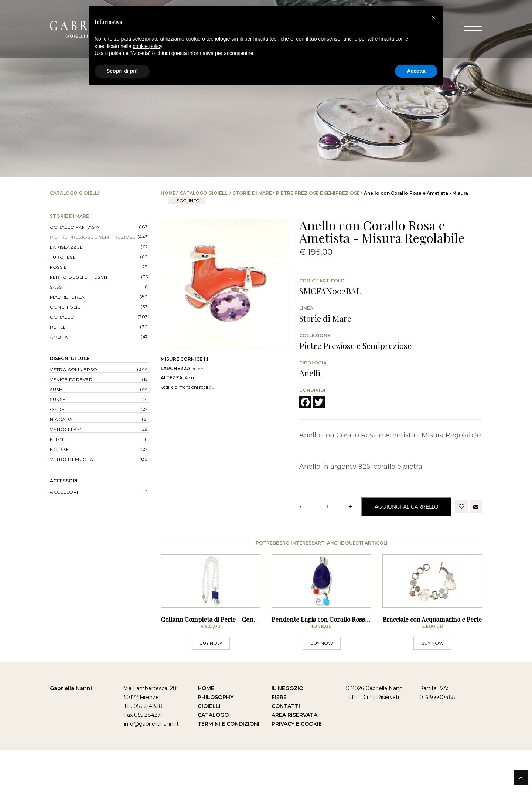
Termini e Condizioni (229, 770)
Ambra (59, 337)
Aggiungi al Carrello (406, 507)
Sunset (59, 399)
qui (212, 387)
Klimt (57, 439)
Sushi (57, 389)
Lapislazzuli (67, 247)
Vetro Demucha (72, 459)
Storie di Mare (252, 193)
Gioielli (209, 753)
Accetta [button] (416, 71)
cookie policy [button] (148, 46)
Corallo (62, 317)
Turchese (63, 257)
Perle (58, 327)
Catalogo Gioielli (204, 193)
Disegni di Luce (70, 358)
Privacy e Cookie (297, 770)
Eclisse (60, 449)
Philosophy (216, 744)
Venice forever (71, 379)
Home (168, 193)
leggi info (187, 201)
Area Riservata (294, 762)
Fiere (279, 744)
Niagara (61, 419)
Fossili (59, 267)
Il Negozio (287, 735)
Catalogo (213, 762)
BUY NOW (211, 690)
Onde (57, 409)
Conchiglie (65, 307)
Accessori (64, 481)
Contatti (286, 753)
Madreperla (67, 297)
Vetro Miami (66, 429)
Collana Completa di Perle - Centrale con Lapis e (231, 666)
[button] (434, 18)
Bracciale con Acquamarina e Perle (432, 666)
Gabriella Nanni (71, 735)
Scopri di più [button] (122, 71)
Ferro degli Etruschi (79, 277)
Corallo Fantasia (75, 227)
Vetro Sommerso (74, 369)
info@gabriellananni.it (151, 770)
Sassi (57, 287)
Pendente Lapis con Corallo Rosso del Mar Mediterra (347, 666)
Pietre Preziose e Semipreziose (318, 193)
